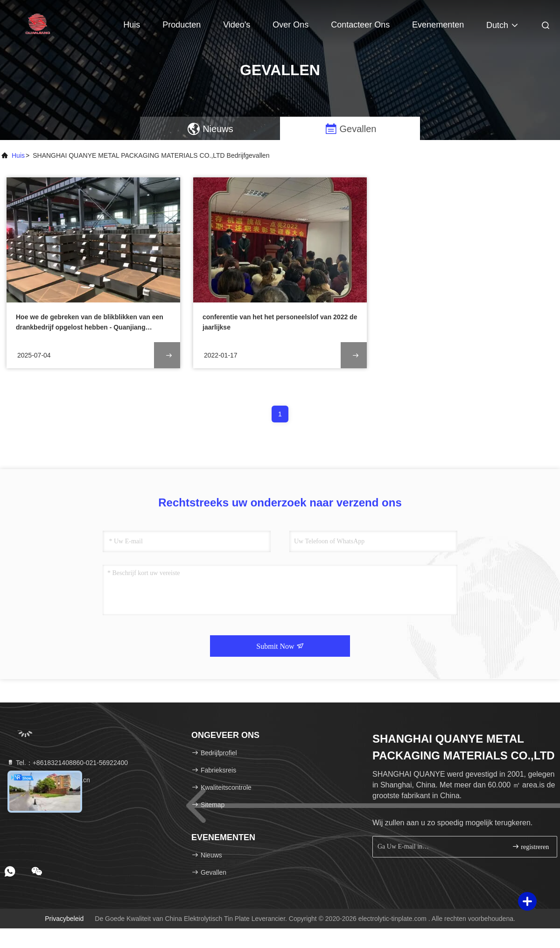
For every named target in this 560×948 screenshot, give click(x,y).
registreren (530, 846)
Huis (132, 25)
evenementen (438, 25)
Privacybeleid (64, 919)
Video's (237, 25)
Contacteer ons (360, 25)
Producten (182, 25)
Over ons (290, 25)
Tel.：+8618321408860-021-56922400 (67, 763)
